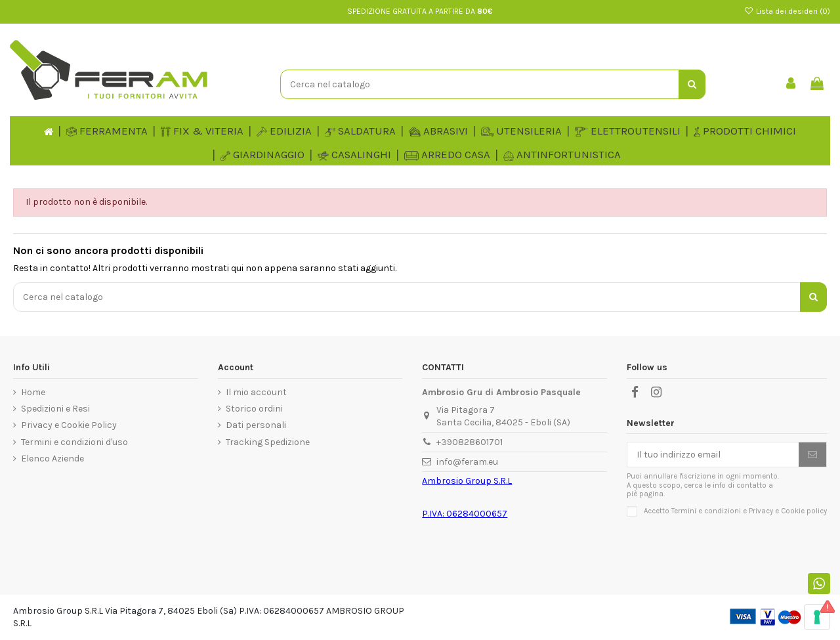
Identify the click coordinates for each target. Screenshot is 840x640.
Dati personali (256, 425)
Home (33, 392)
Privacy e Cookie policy (788, 511)
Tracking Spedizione (268, 442)
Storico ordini (254, 409)
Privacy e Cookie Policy (69, 425)
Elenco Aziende (52, 459)
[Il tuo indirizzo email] (713, 455)
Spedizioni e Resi (55, 409)
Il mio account (256, 392)
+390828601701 (470, 442)
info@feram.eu (467, 462)
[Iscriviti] (812, 455)
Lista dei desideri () (787, 11)
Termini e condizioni (706, 511)
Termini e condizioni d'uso (74, 442)
